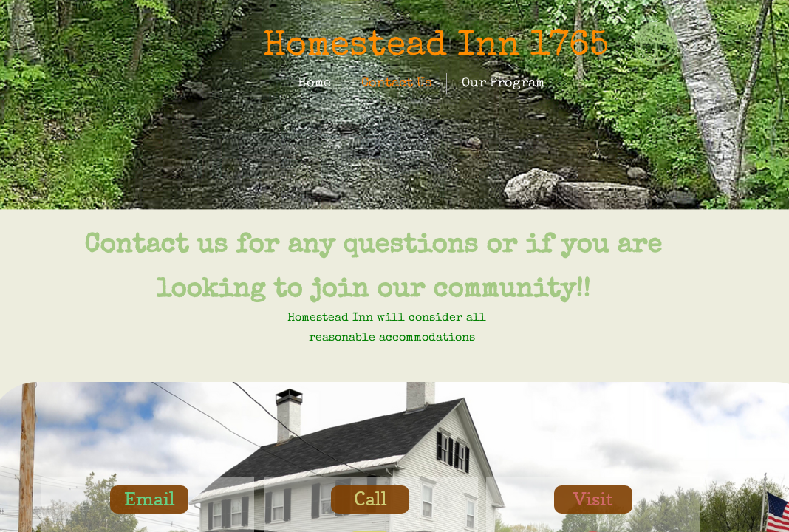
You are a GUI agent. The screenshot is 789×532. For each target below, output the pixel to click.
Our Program (503, 83)
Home (314, 83)
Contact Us (396, 83)
